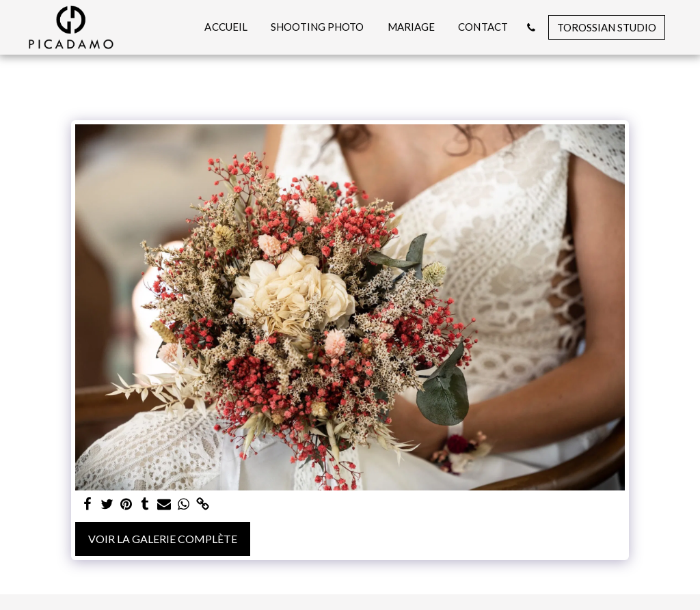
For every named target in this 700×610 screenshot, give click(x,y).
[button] (531, 27)
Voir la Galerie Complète (163, 539)
